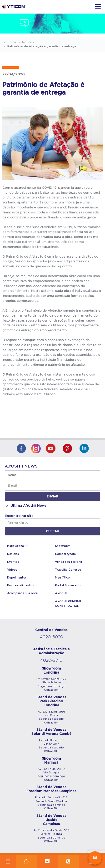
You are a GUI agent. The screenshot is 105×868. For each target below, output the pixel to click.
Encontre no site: (20, 516)
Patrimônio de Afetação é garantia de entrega (39, 46)
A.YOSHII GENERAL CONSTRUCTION (68, 604)
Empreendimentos (20, 585)
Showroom (63, 546)
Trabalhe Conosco (68, 570)
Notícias (26, 42)
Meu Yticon (63, 578)
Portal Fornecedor (68, 585)
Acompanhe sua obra (22, 593)
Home (9, 42)
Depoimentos (17, 578)
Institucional (18, 546)
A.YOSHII (61, 593)
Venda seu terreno (69, 562)
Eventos (13, 562)
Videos (12, 570)
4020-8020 (51, 637)
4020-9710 (51, 661)
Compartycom (65, 554)
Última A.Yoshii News (26, 506)
